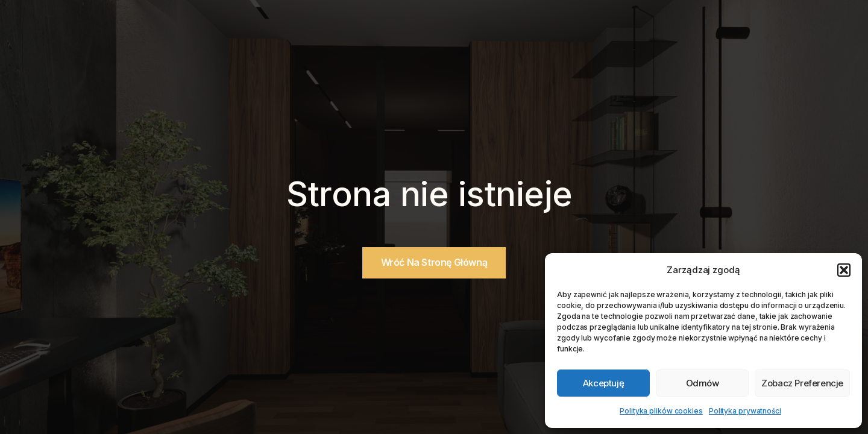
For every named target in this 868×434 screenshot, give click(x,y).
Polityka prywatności (745, 411)
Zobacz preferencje (802, 383)
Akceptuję (603, 383)
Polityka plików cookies (661, 411)
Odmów (703, 383)
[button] (844, 270)
